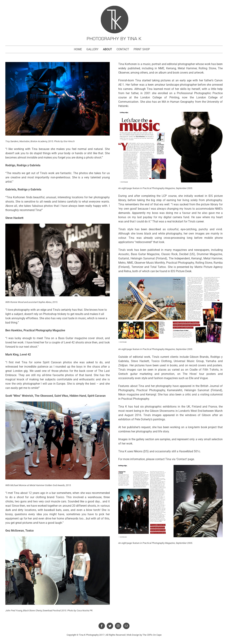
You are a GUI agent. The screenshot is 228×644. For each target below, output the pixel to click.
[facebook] (102, 626)
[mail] (126, 626)
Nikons (138, 451)
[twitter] (110, 626)
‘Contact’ (182, 459)
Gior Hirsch (69, 141)
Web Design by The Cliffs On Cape (144, 635)
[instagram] (118, 626)
